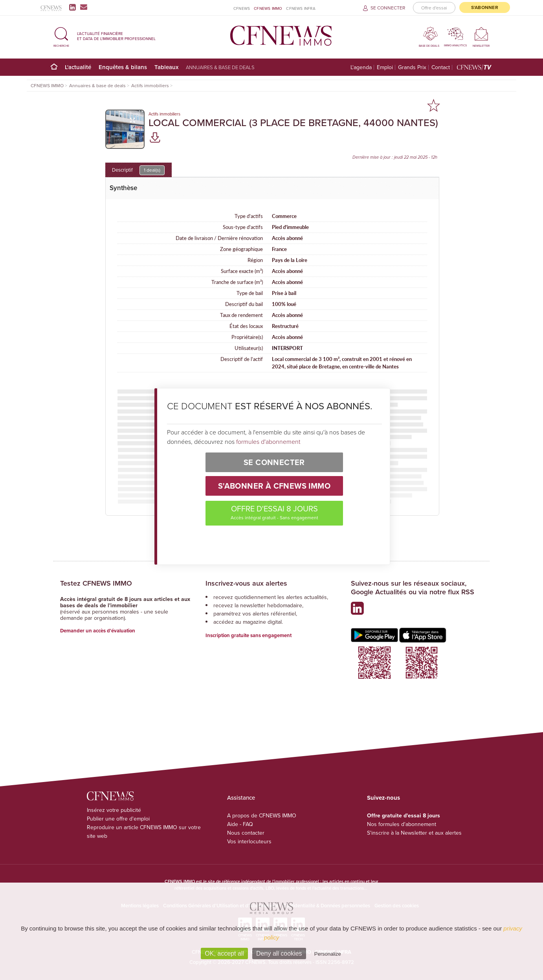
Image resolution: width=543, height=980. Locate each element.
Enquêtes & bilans (123, 67)
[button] (61, 36)
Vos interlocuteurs (249, 842)
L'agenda (361, 67)
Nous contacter (246, 833)
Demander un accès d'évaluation (98, 631)
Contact (441, 67)
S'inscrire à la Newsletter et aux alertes (414, 833)
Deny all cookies (279, 953)
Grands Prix (412, 67)
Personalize (328, 954)
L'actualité (78, 67)
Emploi (385, 67)
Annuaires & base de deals (220, 67)
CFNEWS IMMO (268, 8)
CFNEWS (242, 8)
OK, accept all (224, 953)
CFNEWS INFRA (301, 8)
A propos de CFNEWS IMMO (262, 816)
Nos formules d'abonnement (402, 824)
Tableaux (166, 67)
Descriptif (138, 170)
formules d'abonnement (268, 441)
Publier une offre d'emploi (118, 819)
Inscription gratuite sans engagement (249, 635)
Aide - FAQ (240, 824)
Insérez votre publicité (114, 810)
